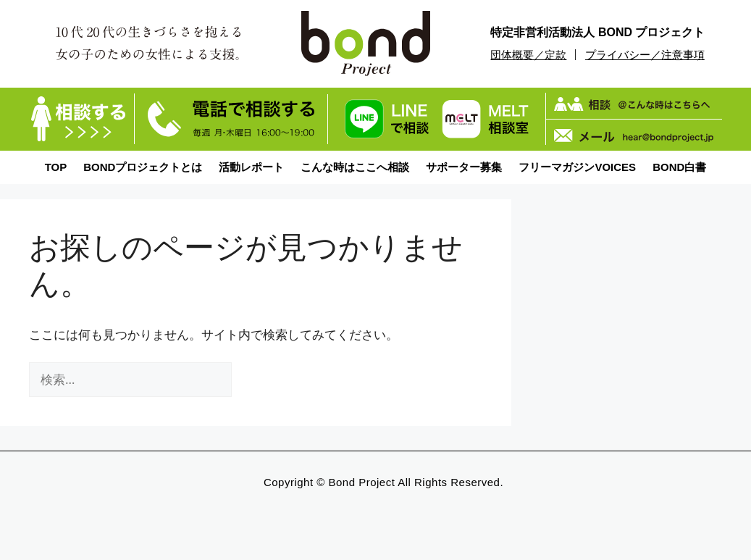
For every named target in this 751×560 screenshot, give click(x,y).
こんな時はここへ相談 (355, 167)
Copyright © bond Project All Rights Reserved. (383, 482)
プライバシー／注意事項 (645, 55)
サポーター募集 (464, 167)
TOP (56, 167)
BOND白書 (679, 167)
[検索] (256, 380)
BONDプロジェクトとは (143, 167)
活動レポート (251, 167)
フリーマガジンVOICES (577, 167)
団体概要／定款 (528, 55)
